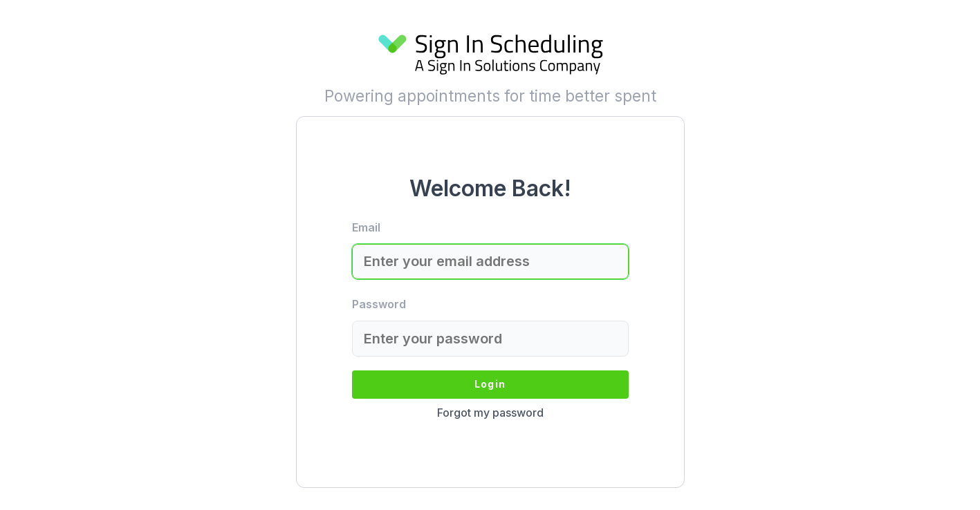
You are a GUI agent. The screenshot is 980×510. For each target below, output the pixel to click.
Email (366, 227)
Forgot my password (490, 413)
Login (490, 384)
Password (379, 304)
